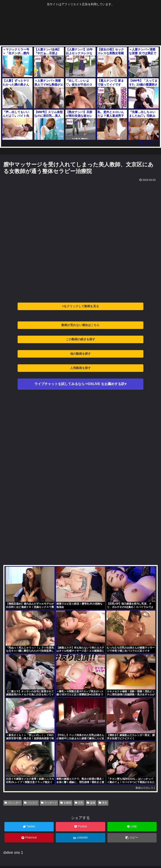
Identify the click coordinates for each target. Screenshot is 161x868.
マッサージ (49, 803)
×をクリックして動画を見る (80, 306)
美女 (103, 803)
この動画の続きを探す (80, 339)
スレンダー (13, 803)
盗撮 (91, 803)
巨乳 (79, 803)
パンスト (31, 803)
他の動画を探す (80, 354)
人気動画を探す (80, 368)
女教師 (66, 803)
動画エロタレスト (149, 143)
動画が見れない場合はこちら (80, 325)
